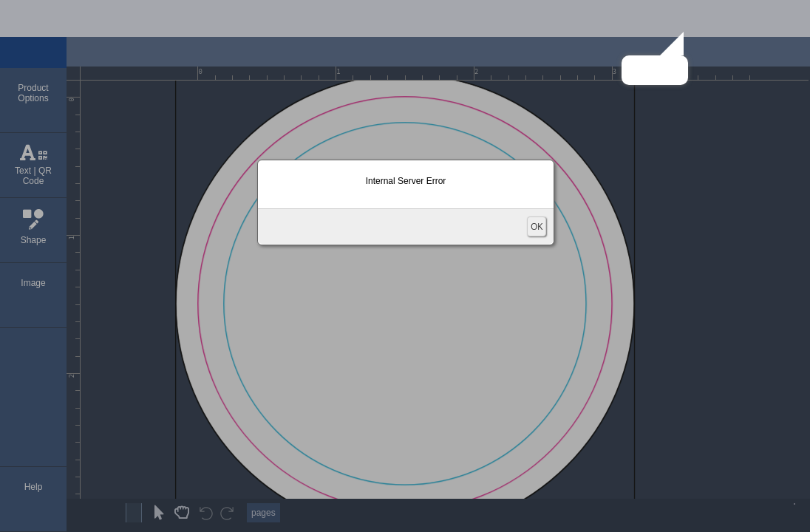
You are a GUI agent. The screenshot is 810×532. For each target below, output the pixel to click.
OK (537, 226)
